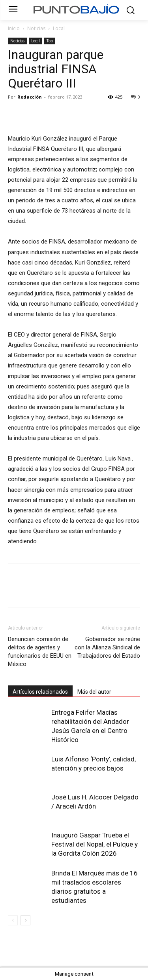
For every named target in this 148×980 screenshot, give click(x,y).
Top (50, 41)
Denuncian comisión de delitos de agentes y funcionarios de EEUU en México (40, 652)
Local (59, 28)
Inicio (14, 28)
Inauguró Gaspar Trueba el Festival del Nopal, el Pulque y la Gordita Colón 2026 (95, 844)
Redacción (30, 97)
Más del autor (94, 692)
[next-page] (25, 920)
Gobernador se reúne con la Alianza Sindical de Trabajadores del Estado (107, 647)
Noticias (36, 28)
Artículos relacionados (40, 692)
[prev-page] (13, 920)
